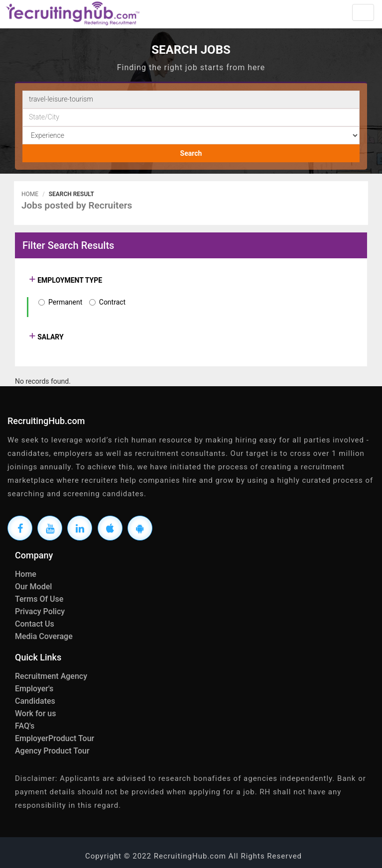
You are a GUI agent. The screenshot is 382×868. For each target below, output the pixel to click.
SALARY (50, 337)
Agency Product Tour (52, 751)
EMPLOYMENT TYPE (69, 280)
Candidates (35, 701)
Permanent (65, 302)
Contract (112, 302)
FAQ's (25, 726)
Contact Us (35, 624)
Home (30, 194)
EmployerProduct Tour (55, 738)
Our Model (33, 587)
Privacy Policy (40, 611)
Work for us (35, 713)
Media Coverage (44, 636)
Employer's (34, 689)
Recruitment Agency (51, 676)
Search (191, 153)
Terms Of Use (39, 599)
